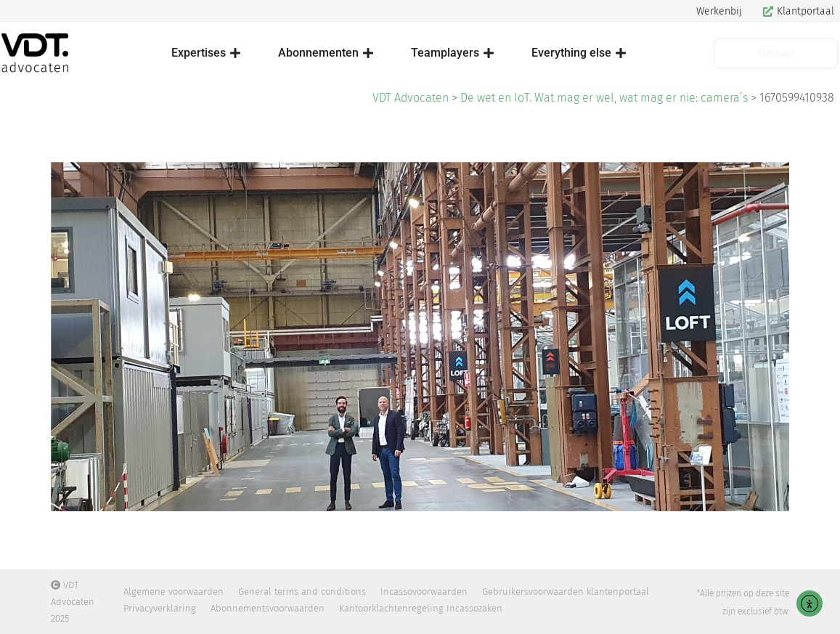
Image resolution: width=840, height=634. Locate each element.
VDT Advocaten (411, 98)
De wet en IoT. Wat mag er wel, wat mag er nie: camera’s (604, 98)
